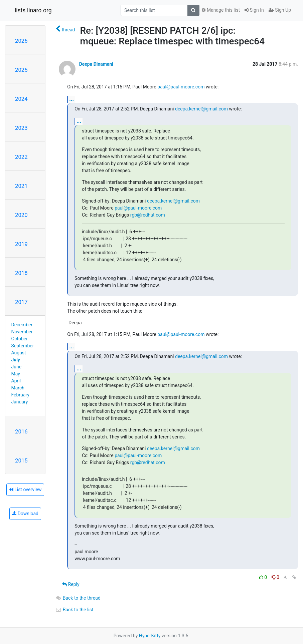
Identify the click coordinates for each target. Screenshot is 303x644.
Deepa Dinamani (96, 64)
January (20, 402)
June (17, 367)
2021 (21, 186)
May (16, 374)
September (23, 346)
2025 (21, 70)
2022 (21, 157)
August (19, 353)
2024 (21, 99)
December (22, 325)
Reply (71, 584)
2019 (21, 244)
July (16, 360)
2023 (21, 128)
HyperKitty (150, 636)
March (18, 388)
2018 (21, 273)
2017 (21, 302)
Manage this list (221, 10)
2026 (21, 41)
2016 (21, 431)
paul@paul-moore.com (181, 87)
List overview (25, 490)
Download (25, 514)
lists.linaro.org (33, 10)
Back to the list (74, 610)
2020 (21, 215)
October (20, 339)
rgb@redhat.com (148, 215)
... (71, 99)
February (20, 395)
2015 (21, 460)
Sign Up (280, 10)
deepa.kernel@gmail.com (201, 109)
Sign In (254, 10)
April (16, 381)
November (22, 332)
